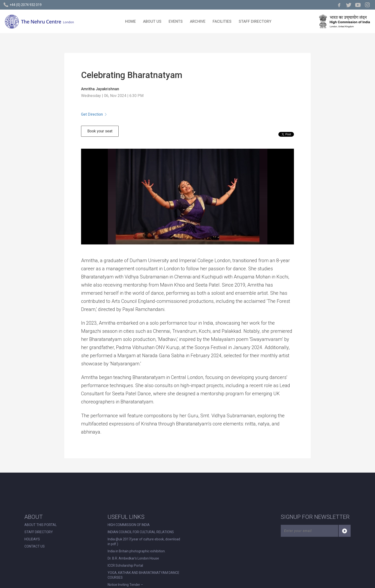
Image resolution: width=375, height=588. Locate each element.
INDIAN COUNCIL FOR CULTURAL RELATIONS (141, 532)
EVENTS (176, 21)
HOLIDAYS (32, 539)
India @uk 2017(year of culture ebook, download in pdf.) (144, 542)
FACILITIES (222, 21)
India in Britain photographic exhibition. (137, 551)
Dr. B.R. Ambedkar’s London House (133, 558)
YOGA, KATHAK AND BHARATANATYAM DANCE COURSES (143, 575)
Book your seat (100, 131)
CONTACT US (35, 546)
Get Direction (94, 114)
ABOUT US (152, 21)
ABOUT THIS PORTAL (41, 525)
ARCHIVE (198, 21)
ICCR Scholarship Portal (125, 565)
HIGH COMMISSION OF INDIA (129, 525)
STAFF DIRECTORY (255, 21)
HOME (130, 21)
